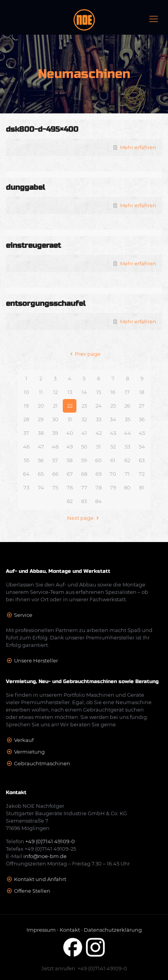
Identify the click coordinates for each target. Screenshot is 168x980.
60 (98, 460)
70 (113, 474)
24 (99, 406)
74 (41, 487)
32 (84, 419)
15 (99, 392)
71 (127, 474)
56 (41, 460)
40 (70, 433)
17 (127, 392)
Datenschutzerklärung (113, 930)
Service (23, 615)
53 (127, 447)
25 (113, 406)
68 (84, 474)
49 (70, 447)
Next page (84, 518)
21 (55, 406)
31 (70, 419)
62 (127, 460)
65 (41, 474)
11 (41, 392)
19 (26, 406)
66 (55, 474)
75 (55, 487)
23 (84, 406)
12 (55, 392)
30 (55, 419)
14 (84, 392)
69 (99, 474)
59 (84, 460)
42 (99, 433)
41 (84, 433)
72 (142, 474)
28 (26, 419)
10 (27, 392)
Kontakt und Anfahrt (40, 879)
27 (142, 406)
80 (127, 487)
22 (70, 406)
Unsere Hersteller (36, 660)
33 (99, 419)
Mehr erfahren (138, 147)
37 (26, 433)
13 (70, 392)
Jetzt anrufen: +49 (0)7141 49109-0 (84, 968)
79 (113, 487)
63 (142, 460)
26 (127, 406)
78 (99, 487)
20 (41, 406)
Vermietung (29, 752)
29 (41, 419)
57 (55, 460)
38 (41, 433)
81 (142, 487)
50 (84, 447)
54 (142, 447)
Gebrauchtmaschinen (42, 763)
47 (41, 447)
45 (142, 433)
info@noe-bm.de (45, 856)
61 (113, 460)
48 (55, 447)
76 (70, 487)
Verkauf (24, 740)
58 (70, 460)
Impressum (41, 930)
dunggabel (25, 187)
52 (113, 447)
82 (70, 501)
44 (127, 433)
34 (113, 419)
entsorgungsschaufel (46, 303)
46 (26, 447)
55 (27, 460)
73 (26, 487)
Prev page (84, 354)
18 (142, 392)
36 (142, 419)
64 (26, 474)
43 (113, 433)
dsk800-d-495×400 (42, 129)
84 (98, 501)
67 (70, 474)
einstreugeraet (33, 245)
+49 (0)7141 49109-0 (50, 841)
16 (113, 392)
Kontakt (70, 930)
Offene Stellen (32, 891)
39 (55, 433)
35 (127, 419)
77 (84, 487)
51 (99, 447)
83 (84, 501)
